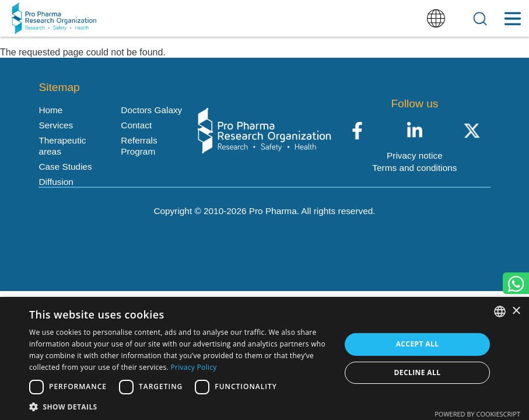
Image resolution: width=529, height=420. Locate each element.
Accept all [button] (418, 344)
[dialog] (264, 358)
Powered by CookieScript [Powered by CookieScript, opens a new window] (477, 414)
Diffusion (56, 182)
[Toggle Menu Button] (512, 19)
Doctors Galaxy (151, 110)
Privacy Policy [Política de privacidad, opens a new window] (193, 367)
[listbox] (500, 311)
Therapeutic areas (62, 146)
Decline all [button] (418, 372)
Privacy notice (415, 155)
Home (50, 110)
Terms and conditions (414, 168)
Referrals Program (139, 146)
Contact (136, 125)
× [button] (516, 311)
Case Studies (65, 167)
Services (56, 125)
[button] (180, 406)
